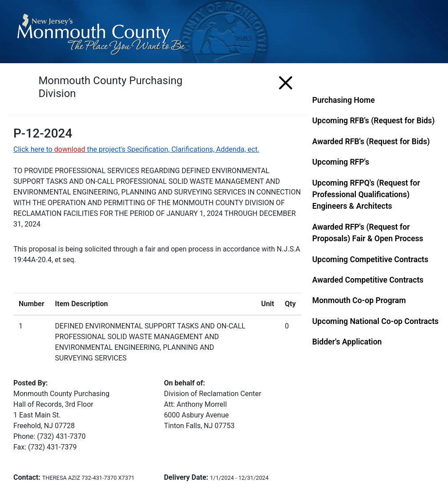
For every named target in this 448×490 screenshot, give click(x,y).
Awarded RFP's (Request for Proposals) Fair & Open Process (368, 233)
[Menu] (286, 81)
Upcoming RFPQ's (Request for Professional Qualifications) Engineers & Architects (366, 195)
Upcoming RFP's (341, 162)
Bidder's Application (347, 342)
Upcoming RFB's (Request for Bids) (373, 121)
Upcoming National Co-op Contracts (375, 321)
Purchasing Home (344, 100)
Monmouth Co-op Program (359, 300)
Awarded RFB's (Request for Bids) (371, 142)
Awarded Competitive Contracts (368, 280)
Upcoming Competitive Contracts (370, 259)
